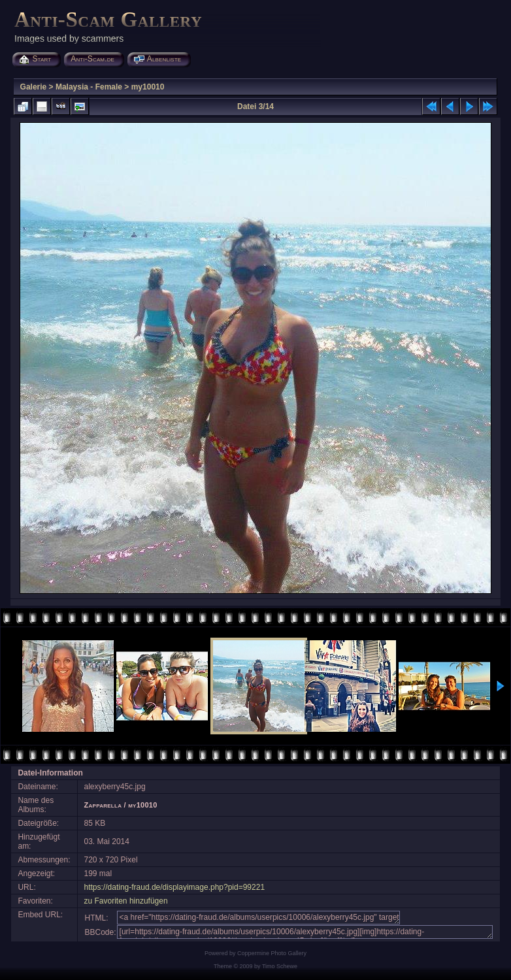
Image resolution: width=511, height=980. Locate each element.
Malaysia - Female (89, 87)
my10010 (148, 87)
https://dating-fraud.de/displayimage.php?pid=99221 (175, 887)
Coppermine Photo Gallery (272, 953)
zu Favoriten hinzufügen (126, 901)
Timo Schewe (280, 966)
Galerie (34, 87)
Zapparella (103, 805)
